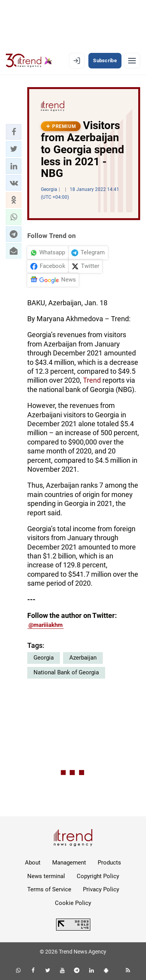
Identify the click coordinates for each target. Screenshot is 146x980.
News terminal (46, 876)
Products (109, 863)
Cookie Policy (73, 903)
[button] (14, 132)
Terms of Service (49, 889)
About (33, 863)
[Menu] (132, 61)
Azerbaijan (83, 658)
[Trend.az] (29, 61)
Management (69, 863)
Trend (93, 380)
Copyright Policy (98, 876)
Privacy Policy (101, 889)
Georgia (44, 658)
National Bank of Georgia (66, 672)
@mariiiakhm (46, 625)
